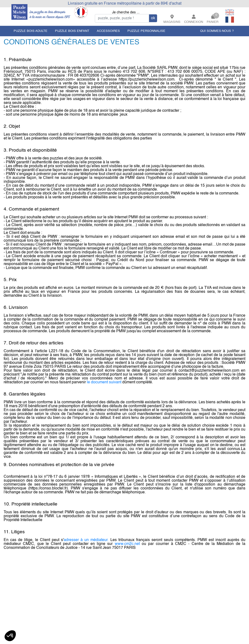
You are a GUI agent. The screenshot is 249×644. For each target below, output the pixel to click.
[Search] (122, 18)
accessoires (108, 31)
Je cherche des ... (126, 12)
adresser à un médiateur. (86, 540)
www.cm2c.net (127, 544)
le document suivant (104, 382)
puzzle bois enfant (72, 31)
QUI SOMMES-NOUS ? (217, 31)
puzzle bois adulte (31, 31)
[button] (10, 636)
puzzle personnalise (146, 31)
